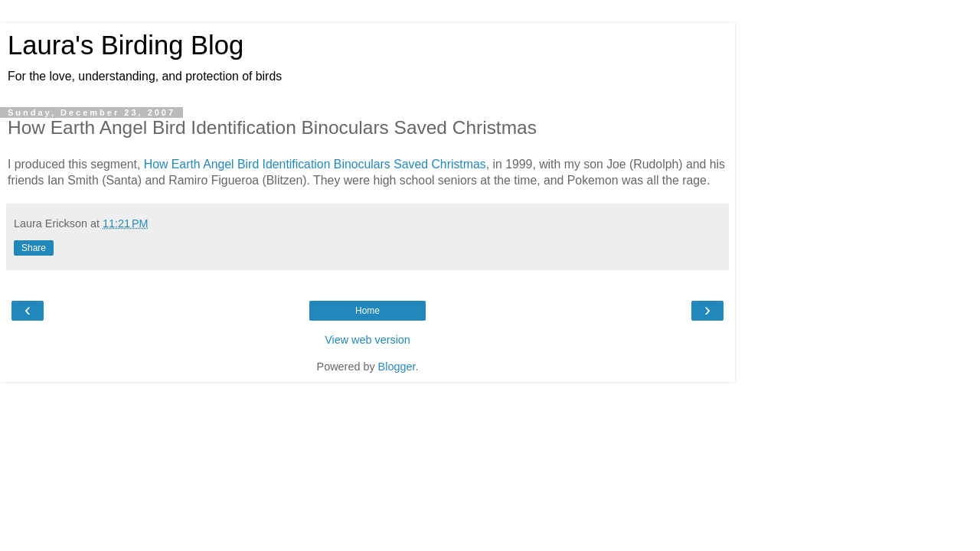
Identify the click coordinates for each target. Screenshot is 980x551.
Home (367, 311)
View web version (367, 340)
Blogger (397, 367)
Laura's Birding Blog (126, 45)
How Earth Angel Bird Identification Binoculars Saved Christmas (315, 164)
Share (34, 248)
